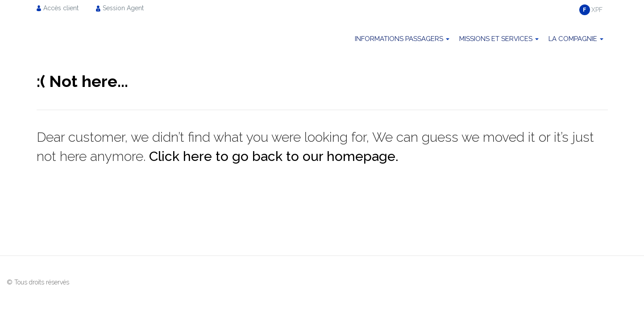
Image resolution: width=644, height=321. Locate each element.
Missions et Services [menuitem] (496, 39)
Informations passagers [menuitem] (399, 39)
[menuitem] (60, 8)
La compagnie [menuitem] (573, 39)
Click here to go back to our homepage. (274, 156)
